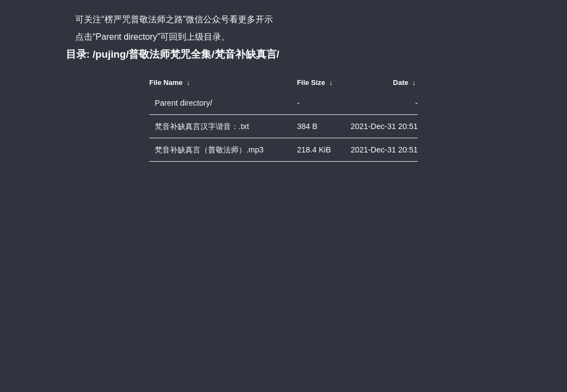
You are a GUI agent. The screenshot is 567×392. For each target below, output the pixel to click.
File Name (166, 82)
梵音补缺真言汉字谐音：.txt (202, 126)
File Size (311, 82)
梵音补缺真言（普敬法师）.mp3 (209, 150)
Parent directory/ (184, 103)
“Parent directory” (126, 37)
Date (401, 82)
